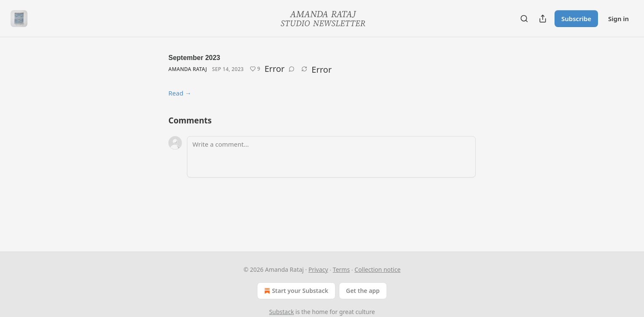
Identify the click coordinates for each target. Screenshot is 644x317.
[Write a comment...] (331, 157)
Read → (180, 93)
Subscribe (576, 19)
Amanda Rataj (188, 69)
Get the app (363, 291)
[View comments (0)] (292, 69)
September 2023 (194, 58)
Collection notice (377, 269)
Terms (341, 269)
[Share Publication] (543, 19)
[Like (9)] (255, 69)
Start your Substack (295, 291)
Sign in (618, 19)
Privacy (318, 269)
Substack (282, 312)
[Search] (524, 19)
